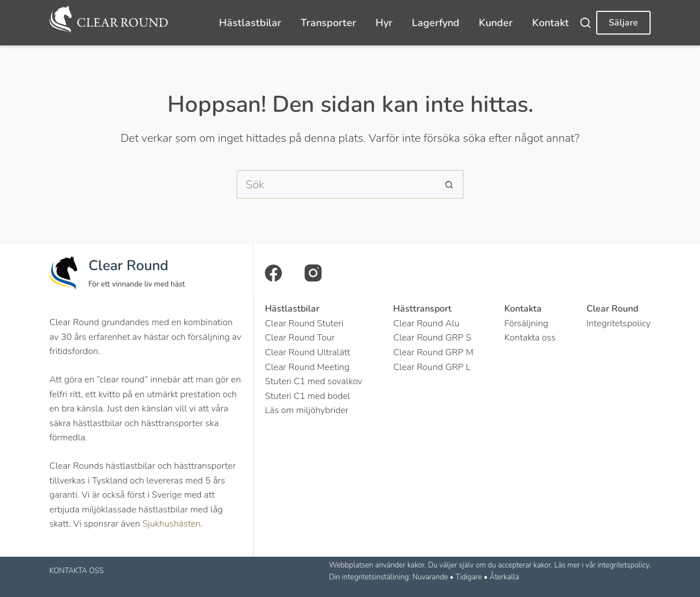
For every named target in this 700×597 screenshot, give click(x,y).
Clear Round (128, 266)
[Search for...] (336, 184)
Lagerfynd (436, 23)
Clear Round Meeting (307, 367)
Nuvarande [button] (430, 577)
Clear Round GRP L (432, 367)
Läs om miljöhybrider (307, 410)
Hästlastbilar (250, 23)
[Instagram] (313, 273)
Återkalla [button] (504, 577)
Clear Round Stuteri (304, 323)
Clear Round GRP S (432, 338)
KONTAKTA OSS (77, 571)
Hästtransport (422, 309)
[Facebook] (273, 273)
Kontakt (551, 23)
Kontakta (523, 309)
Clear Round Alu (426, 323)
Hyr (384, 23)
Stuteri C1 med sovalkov (314, 381)
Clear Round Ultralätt (307, 352)
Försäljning (526, 323)
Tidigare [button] (469, 577)
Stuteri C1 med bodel (307, 396)
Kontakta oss (530, 338)
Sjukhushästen (172, 524)
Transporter (328, 23)
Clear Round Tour (300, 338)
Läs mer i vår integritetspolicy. (602, 565)
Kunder (496, 23)
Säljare (623, 23)
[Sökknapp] (449, 184)
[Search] (585, 23)
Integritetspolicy (619, 323)
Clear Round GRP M (433, 352)
